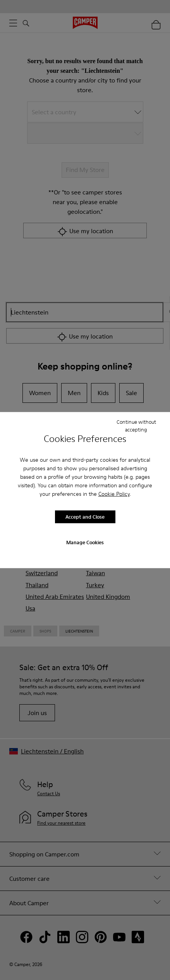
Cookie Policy (114, 493)
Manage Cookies (85, 542)
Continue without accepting (136, 426)
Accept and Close (85, 517)
